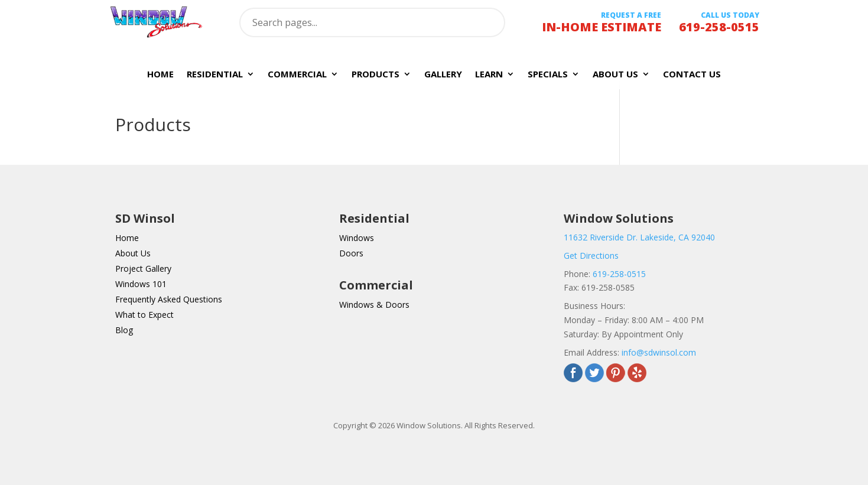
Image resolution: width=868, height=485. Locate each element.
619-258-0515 (619, 274)
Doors (351, 253)
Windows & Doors (374, 305)
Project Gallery (143, 268)
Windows (357, 238)
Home (160, 75)
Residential (215, 75)
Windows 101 (141, 284)
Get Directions (591, 255)
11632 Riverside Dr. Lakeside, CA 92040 (639, 237)
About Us (615, 75)
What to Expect (144, 315)
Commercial (297, 75)
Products (376, 75)
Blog (124, 330)
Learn (489, 75)
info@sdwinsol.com (659, 352)
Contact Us (692, 75)
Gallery (443, 75)
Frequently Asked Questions (169, 299)
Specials (548, 75)
